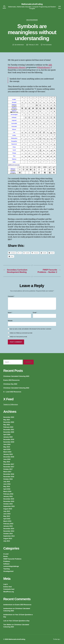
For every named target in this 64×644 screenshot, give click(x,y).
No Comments (47, 45)
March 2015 (7, 521)
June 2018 (7, 459)
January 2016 (8, 496)
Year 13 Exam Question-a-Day (19, 621)
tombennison (20, 45)
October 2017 (8, 469)
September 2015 (9, 506)
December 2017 (9, 464)
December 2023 (9, 417)
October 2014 (8, 534)
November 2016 (9, 477)
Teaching (6, 569)
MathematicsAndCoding (32, 4)
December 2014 (9, 529)
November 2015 (9, 501)
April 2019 (7, 449)
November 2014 (9, 531)
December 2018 (9, 457)
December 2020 (9, 432)
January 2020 (8, 437)
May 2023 (7, 420)
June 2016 (7, 484)
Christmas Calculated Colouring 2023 (16, 376)
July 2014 (7, 541)
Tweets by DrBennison (11, 404)
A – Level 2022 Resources (12, 392)
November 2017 (9, 467)
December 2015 (9, 499)
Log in (5, 584)
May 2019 (7, 447)
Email (35, 313)
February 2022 (8, 427)
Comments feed (9, 589)
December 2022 (9, 422)
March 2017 (7, 472)
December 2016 (9, 474)
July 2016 (7, 482)
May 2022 (7, 425)
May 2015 (7, 516)
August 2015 (8, 509)
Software (6, 564)
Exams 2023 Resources (11, 380)
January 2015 (8, 526)
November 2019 (9, 442)
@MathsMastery (44, 67)
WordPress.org (9, 592)
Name (10, 313)
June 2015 (7, 514)
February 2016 (8, 494)
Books (6, 556)
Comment (11, 296)
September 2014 (9, 536)
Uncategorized (32, 20)
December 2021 (9, 430)
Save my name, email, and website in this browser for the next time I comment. (30, 329)
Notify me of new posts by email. (19, 337)
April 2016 (7, 489)
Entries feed (7, 587)
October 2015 (8, 504)
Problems (7, 561)
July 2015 (7, 511)
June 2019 (7, 444)
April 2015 (7, 519)
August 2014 (8, 539)
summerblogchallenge (11, 566)
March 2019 (7, 452)
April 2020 (7, 435)
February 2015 (8, 524)
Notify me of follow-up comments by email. (21, 333)
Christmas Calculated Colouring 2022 (16, 388)
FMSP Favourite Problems (12, 559)
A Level (6, 554)
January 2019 (8, 454)
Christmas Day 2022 (10, 384)
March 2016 (7, 491)
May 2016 (7, 487)
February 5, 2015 (34, 45)
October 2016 (8, 479)
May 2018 (7, 462)
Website (10, 321)
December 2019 (9, 439)
